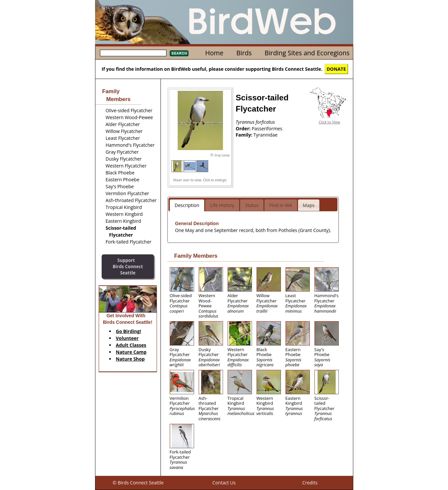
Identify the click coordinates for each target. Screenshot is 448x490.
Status (252, 205)
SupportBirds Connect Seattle (128, 266)
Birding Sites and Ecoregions (307, 53)
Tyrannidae (266, 135)
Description (187, 205)
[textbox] (133, 53)
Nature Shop (130, 359)
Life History (222, 205)
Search (179, 53)
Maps (309, 205)
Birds (244, 53)
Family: (245, 135)
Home (214, 53)
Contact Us (224, 483)
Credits (310, 483)
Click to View (329, 122)
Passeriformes (267, 129)
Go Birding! (128, 331)
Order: (244, 129)
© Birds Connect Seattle (138, 483)
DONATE (336, 69)
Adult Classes (131, 345)
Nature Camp (131, 352)
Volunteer (127, 338)
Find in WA (281, 205)
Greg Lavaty (222, 155)
